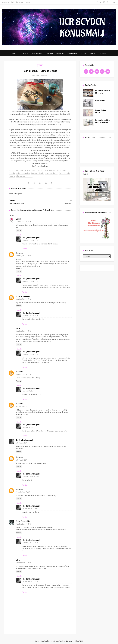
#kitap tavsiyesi (50, 170)
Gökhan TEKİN (79, 641)
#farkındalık (19, 170)
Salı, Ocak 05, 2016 (28, 391)
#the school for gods (24, 176)
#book (11, 170)
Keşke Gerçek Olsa (23, 521)
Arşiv (21, 2)
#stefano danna (51, 173)
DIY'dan (84, 53)
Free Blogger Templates (58, 641)
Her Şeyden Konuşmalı (31, 238)
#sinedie (12, 173)
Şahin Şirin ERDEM (23, 296)
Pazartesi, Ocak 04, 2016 (23, 222)
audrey (18, 219)
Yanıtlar (20, 235)
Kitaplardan (60, 53)
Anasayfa (6, 2)
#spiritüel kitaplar (38, 173)
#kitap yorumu (62, 170)
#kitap (40, 170)
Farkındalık (25, 53)
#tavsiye (12, 176)
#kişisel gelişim (31, 170)
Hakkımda (14, 2)
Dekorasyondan (72, 53)
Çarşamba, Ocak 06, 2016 (31, 477)
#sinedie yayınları (23, 173)
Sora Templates (46, 641)
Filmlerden (49, 53)
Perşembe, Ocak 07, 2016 (23, 492)
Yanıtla (19, 231)
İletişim (27, 2)
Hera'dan (93, 53)
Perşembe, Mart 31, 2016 (23, 563)
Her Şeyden (103, 53)
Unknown (19, 253)
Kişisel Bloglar (100, 100)
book (40, 66)
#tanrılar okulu (64, 173)
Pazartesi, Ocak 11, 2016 (23, 524)
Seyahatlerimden (37, 53)
